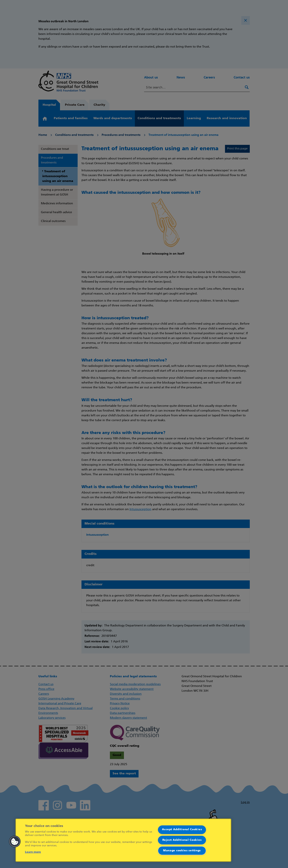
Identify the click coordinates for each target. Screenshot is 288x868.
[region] (123, 840)
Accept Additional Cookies (182, 830)
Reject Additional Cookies (182, 840)
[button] (15, 842)
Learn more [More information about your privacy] (33, 852)
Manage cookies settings (182, 851)
